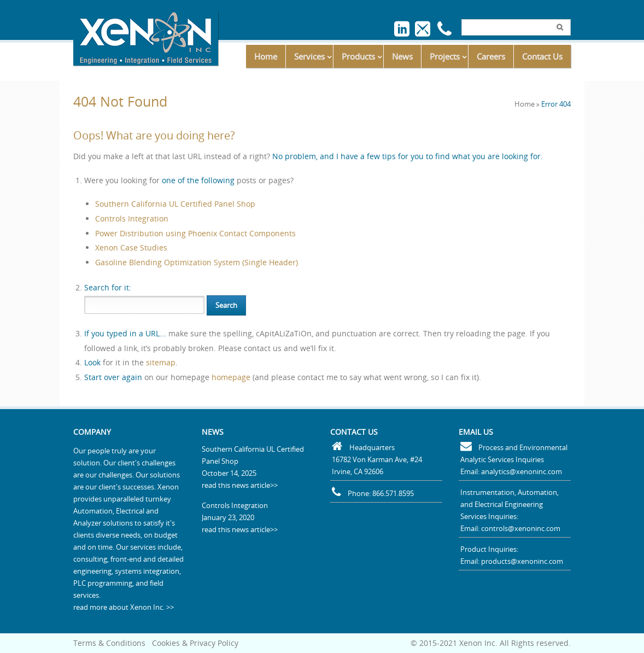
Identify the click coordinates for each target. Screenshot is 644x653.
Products (358, 56)
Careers (491, 56)
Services (309, 56)
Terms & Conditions (109, 643)
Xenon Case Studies (131, 247)
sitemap (161, 362)
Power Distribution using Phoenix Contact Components (195, 233)
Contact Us (542, 56)
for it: (108, 287)
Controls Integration (132, 218)
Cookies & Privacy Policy (195, 643)
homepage (231, 377)
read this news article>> (240, 485)
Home (266, 56)
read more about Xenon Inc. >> (124, 607)
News (402, 56)
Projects (445, 56)
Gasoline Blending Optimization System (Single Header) (197, 262)
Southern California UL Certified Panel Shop (175, 204)
